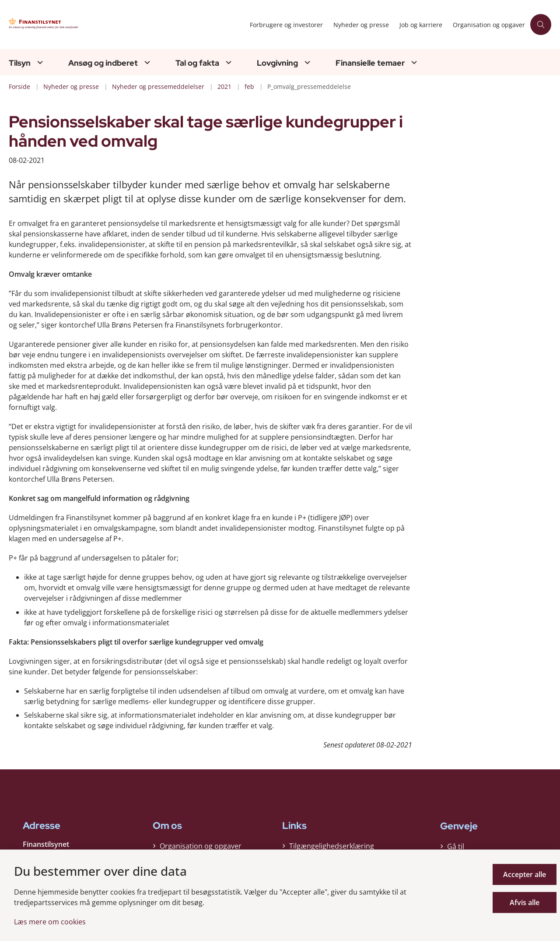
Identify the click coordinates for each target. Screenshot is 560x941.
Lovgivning (277, 63)
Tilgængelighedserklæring (332, 846)
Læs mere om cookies (50, 922)
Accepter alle (525, 874)
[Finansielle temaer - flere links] (413, 62)
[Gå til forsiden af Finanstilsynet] (92, 25)
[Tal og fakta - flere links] (227, 62)
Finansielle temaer (370, 63)
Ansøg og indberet (103, 63)
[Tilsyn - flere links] (39, 62)
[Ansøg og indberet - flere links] (146, 62)
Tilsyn (20, 63)
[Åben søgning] (541, 25)
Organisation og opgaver (201, 846)
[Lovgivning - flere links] (306, 62)
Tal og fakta (197, 63)
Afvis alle (525, 902)
